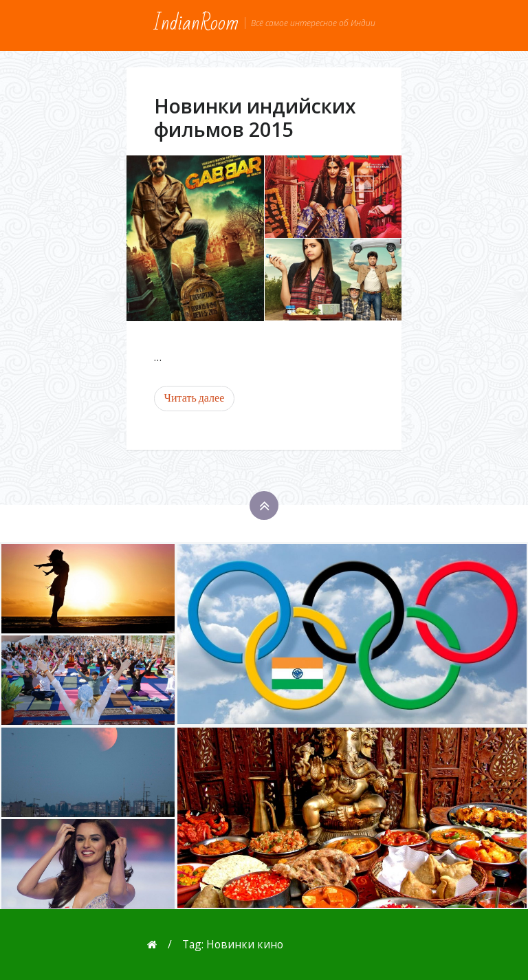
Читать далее (195, 398)
